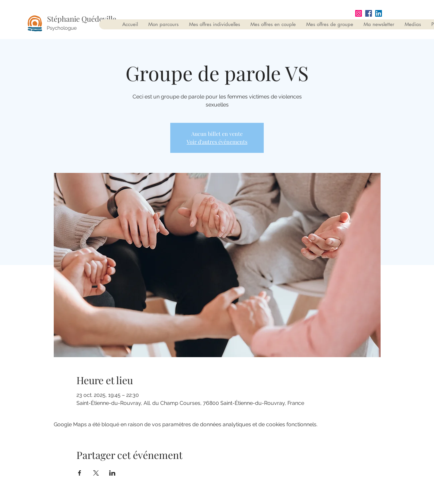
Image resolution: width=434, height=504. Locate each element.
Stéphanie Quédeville (82, 19)
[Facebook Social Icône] (369, 13)
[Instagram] (359, 13)
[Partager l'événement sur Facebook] (80, 473)
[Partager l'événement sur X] (96, 473)
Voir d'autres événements (217, 142)
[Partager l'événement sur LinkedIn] (112, 473)
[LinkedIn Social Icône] (379, 13)
